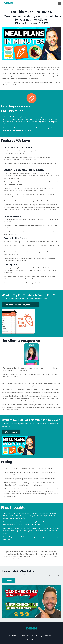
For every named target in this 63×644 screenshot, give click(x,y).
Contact (34, 636)
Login (41, 636)
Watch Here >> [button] (11, 432)
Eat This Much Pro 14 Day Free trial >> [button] (21, 305)
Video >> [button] (8, 581)
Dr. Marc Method (14, 636)
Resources (25, 636)
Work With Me (50, 636)
